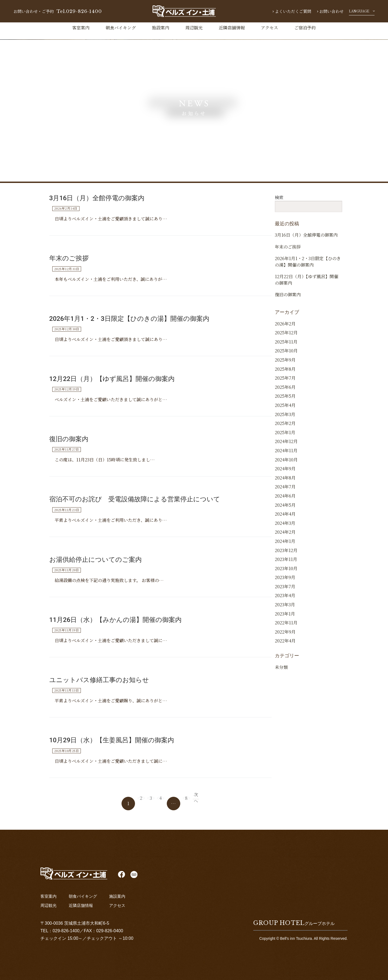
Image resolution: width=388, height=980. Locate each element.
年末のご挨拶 (69, 258)
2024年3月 (285, 537)
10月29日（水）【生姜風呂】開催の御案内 (112, 740)
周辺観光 (194, 28)
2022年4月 (285, 655)
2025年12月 (286, 347)
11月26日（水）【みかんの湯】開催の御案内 (116, 620)
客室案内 (81, 28)
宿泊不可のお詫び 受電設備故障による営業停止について (135, 499)
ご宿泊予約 (305, 28)
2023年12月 (286, 564)
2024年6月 (285, 510)
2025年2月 (285, 438)
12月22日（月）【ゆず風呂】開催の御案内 (112, 379)
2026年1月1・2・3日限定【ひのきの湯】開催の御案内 (129, 319)
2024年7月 (285, 501)
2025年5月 (285, 410)
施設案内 (161, 28)
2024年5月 (285, 519)
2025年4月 (285, 419)
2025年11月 (286, 356)
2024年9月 (285, 483)
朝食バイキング (121, 28)
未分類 (281, 681)
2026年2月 (285, 338)
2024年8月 (285, 492)
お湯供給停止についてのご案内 (96, 560)
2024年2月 (285, 546)
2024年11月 (286, 465)
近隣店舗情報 (232, 28)
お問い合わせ (331, 11)
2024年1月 (285, 555)
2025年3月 (285, 429)
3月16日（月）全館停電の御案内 (97, 198)
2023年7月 (285, 601)
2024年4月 (285, 528)
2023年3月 (285, 619)
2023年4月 (285, 610)
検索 (279, 197)
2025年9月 (285, 374)
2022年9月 (285, 646)
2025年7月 (285, 392)
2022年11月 (286, 637)
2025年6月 (285, 401)
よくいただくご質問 (293, 11)
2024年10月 (286, 474)
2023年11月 (286, 574)
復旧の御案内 (69, 439)
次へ (209, 803)
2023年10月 (286, 583)
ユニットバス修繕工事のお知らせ (99, 680)
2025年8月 (285, 383)
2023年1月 (285, 628)
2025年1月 (285, 447)
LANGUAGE (359, 11)
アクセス (269, 28)
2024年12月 (286, 456)
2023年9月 (285, 592)
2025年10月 (286, 365)
